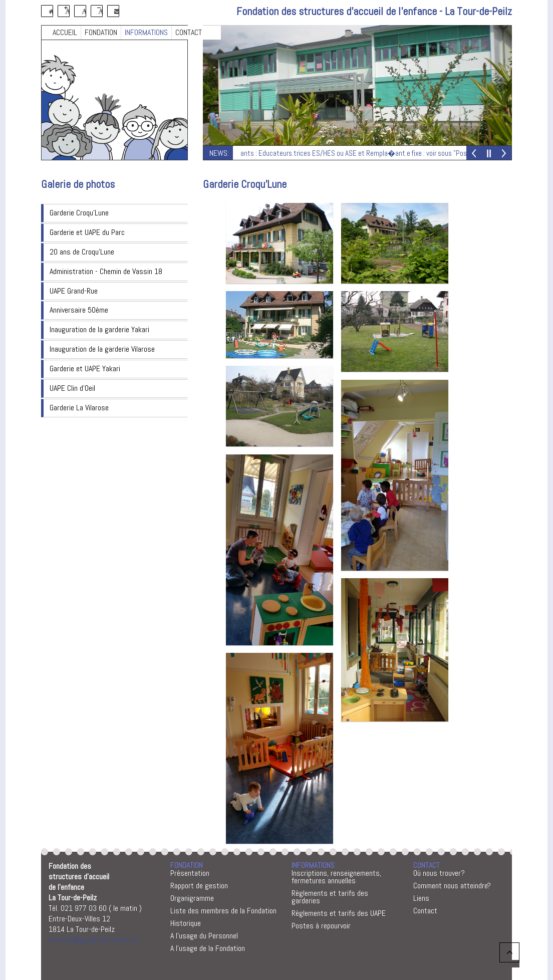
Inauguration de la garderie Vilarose (102, 349)
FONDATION (101, 32)
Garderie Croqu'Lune (79, 213)
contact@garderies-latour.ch (93, 940)
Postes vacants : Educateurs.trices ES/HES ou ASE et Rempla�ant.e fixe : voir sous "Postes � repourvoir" (365, 153)
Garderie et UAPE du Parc (87, 232)
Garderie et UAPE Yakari (85, 369)
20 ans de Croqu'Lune (82, 252)
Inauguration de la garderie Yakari (99, 329)
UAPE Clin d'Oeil (72, 388)
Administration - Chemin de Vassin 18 (106, 271)
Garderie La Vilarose (79, 408)
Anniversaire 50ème (79, 310)
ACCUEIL (65, 32)
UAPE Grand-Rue (74, 291)
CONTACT (189, 32)
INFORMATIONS (146, 32)
